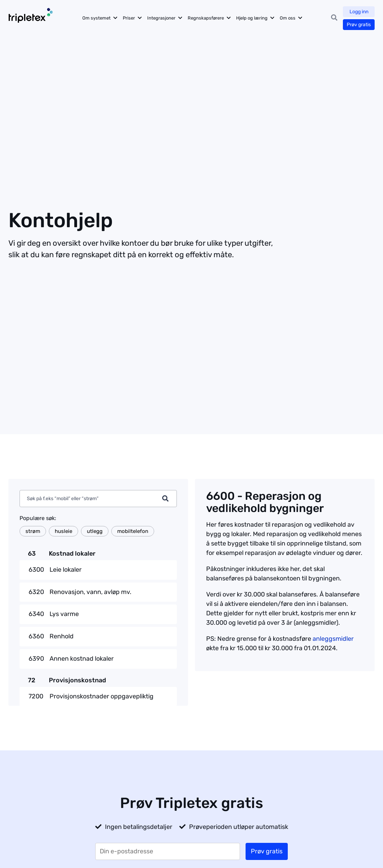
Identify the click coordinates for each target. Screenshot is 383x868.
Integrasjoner (161, 18)
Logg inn (359, 12)
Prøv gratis (359, 25)
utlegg (95, 531)
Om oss (288, 18)
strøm (33, 531)
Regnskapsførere (206, 18)
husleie (63, 531)
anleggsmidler (333, 639)
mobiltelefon (133, 531)
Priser (129, 18)
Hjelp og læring (252, 18)
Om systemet (96, 18)
